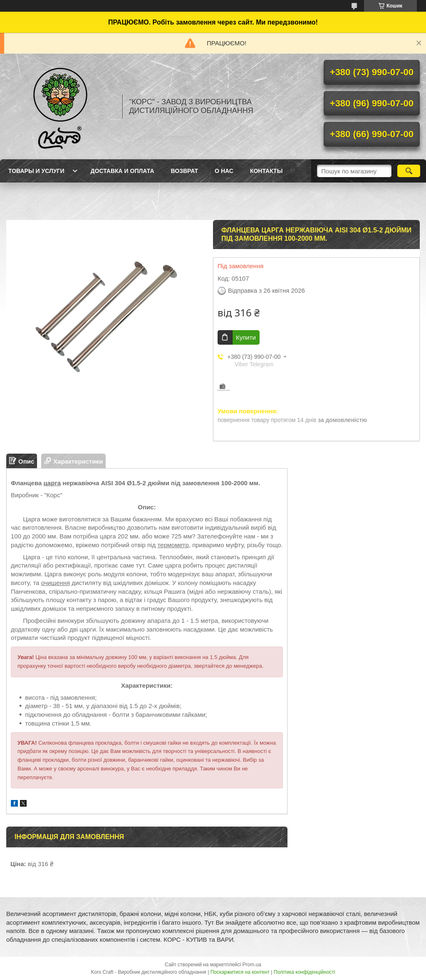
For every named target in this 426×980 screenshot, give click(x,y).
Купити (246, 337)
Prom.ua (252, 965)
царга (52, 483)
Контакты (266, 171)
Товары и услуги (36, 171)
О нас (224, 171)
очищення (56, 583)
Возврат (185, 171)
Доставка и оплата (123, 171)
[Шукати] (409, 171)
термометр (173, 545)
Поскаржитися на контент (240, 972)
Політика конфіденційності (305, 972)
